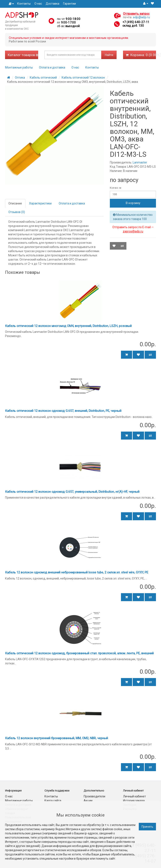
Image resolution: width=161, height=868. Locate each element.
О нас (38, 4)
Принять (147, 827)
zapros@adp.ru (133, 231)
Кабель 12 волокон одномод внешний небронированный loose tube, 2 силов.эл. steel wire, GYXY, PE (77, 572)
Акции (88, 801)
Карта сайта (53, 801)
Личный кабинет (134, 796)
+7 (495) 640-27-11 (136, 22)
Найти (109, 55)
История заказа (134, 801)
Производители (94, 796)
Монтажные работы (19, 67)
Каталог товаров (23, 55)
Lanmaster (140, 162)
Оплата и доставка (52, 67)
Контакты (24, 4)
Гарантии (69, 4)
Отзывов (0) (17, 212)
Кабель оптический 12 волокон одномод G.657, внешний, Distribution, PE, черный (63, 411)
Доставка (53, 4)
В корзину (133, 203)
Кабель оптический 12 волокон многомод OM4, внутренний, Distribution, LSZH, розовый (68, 326)
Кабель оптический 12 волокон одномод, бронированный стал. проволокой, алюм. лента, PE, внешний (79, 653)
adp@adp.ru (141, 17)
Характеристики (40, 203)
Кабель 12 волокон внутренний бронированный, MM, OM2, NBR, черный (56, 738)
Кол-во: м (116, 188)
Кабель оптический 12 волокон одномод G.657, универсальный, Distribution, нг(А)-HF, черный (72, 492)
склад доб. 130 (133, 26)
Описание (15, 203)
